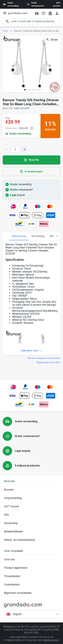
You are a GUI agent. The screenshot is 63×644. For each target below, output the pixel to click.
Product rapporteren (32, 568)
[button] (32, 614)
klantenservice (51, 640)
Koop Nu (32, 160)
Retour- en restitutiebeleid (32, 540)
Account (32, 490)
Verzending (32, 523)
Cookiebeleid (32, 584)
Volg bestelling (32, 498)
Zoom (52, 40)
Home (5, 31)
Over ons (32, 559)
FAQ (32, 515)
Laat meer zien (32, 351)
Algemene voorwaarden (32, 593)
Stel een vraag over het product (44, 358)
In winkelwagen (32, 171)
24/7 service (57, 4)
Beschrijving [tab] (19, 236)
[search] (36, 21)
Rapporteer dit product (48, 362)
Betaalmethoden (32, 531)
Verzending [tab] (38, 236)
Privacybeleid (32, 576)
